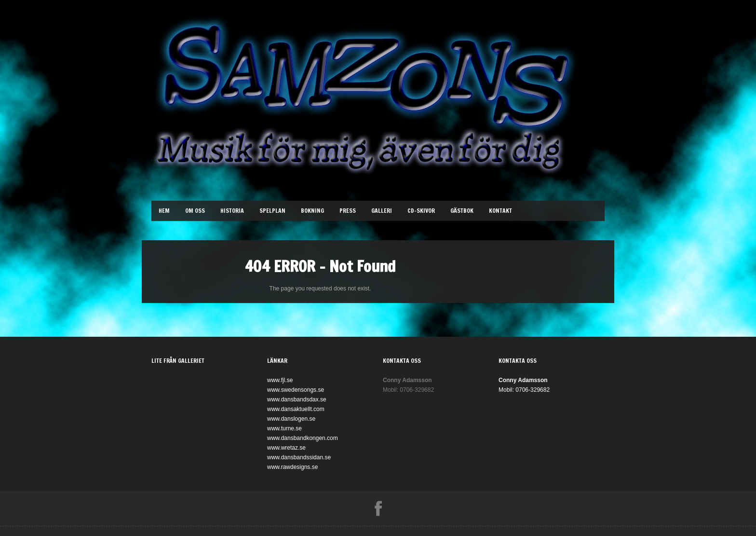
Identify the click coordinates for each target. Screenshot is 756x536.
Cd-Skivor (421, 211)
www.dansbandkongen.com (303, 438)
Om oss (195, 211)
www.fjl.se (280, 380)
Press (348, 211)
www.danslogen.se (291, 419)
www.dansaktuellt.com (296, 409)
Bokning (312, 211)
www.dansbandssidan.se (299, 457)
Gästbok (462, 211)
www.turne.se (284, 428)
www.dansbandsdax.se (297, 399)
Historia (232, 211)
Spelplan (272, 211)
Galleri (382, 211)
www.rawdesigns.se (292, 467)
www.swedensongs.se (296, 390)
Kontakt (500, 211)
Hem (164, 211)
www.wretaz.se (286, 448)
